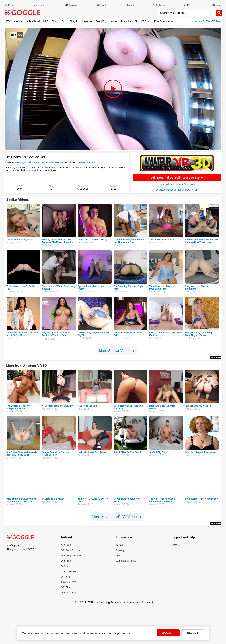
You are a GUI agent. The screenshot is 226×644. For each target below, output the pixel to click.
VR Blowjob (68, 587)
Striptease (87, 21)
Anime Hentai (33, 21)
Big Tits (29, 162)
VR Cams (146, 21)
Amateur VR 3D (86, 162)
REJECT (193, 634)
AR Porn (216, 5)
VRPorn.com (68, 593)
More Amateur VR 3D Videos (117, 517)
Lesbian (114, 21)
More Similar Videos (117, 351)
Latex (37, 162)
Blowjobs (74, 21)
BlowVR (130, 5)
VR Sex (66, 566)
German (60, 162)
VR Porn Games (71, 550)
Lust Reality (12, 338)
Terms (119, 545)
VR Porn (10, 5)
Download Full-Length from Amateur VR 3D (177, 190)
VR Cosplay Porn (71, 556)
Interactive (126, 21)
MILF (46, 21)
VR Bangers (71, 5)
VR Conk (102, 5)
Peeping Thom (192, 245)
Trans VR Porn (70, 571)
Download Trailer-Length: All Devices (177, 184)
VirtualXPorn (155, 338)
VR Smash (40, 5)
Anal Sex (18, 21)
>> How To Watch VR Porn (208, 21)
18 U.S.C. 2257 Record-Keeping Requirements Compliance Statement (113, 602)
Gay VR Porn (69, 582)
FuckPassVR (48, 339)
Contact (175, 545)
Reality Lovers (13, 243)
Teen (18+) (101, 21)
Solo (64, 21)
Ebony (55, 21)
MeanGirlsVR (84, 338)
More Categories (163, 21)
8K (136, 21)
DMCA (120, 556)
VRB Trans (159, 5)
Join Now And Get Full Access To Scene (177, 178)
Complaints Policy (126, 561)
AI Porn (188, 5)
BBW (8, 21)
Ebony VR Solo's (157, 243)
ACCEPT (168, 634)
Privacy (120, 550)
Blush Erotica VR (50, 245)
